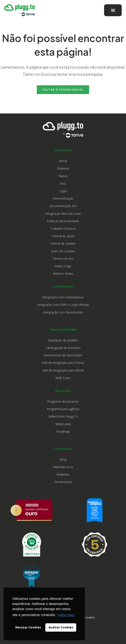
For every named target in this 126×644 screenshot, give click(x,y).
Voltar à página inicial (63, 90)
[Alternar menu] (113, 10)
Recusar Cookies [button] (28, 627)
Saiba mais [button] (66, 615)
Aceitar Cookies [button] (61, 627)
